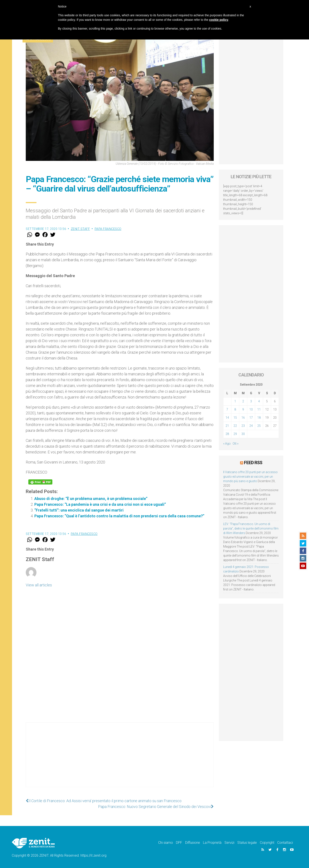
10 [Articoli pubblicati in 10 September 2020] (251, 409)
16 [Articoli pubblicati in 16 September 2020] (243, 418)
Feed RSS (253, 463)
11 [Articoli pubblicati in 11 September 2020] (259, 409)
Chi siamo (166, 843)
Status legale (247, 843)
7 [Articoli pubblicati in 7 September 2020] (227, 409)
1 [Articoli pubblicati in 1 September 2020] (235, 401)
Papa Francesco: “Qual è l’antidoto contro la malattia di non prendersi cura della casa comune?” (119, 516)
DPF (179, 843)
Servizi (229, 843)
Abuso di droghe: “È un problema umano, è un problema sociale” (91, 499)
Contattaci (285, 843)
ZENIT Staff (80, 229)
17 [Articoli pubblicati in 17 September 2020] (251, 418)
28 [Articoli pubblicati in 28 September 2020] (227, 434)
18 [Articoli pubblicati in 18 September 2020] (259, 418)
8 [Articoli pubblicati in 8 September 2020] (235, 409)
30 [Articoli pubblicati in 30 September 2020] (243, 434)
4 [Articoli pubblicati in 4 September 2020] (259, 401)
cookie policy (219, 20)
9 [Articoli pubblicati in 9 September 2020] (243, 409)
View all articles (39, 585)
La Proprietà (212, 843)
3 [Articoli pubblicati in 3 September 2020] (251, 401)
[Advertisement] (120, 759)
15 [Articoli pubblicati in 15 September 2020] (235, 418)
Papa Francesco (108, 229)
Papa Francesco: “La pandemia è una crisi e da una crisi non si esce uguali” (100, 504)
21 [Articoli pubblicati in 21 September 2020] (227, 426)
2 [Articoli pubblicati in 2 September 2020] (243, 401)
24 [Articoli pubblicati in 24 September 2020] (251, 426)
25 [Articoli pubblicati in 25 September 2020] (259, 426)
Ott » (236, 444)
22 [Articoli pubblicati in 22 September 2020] (235, 426)
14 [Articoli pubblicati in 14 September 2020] (227, 418)
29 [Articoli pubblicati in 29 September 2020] (235, 434)
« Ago (227, 444)
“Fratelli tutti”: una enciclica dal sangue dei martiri (79, 510)
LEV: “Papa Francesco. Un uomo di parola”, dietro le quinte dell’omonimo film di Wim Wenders (251, 528)
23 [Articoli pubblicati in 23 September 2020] (243, 426)
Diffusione (193, 843)
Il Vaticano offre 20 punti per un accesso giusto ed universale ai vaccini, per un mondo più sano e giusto (250, 477)
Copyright (267, 843)
